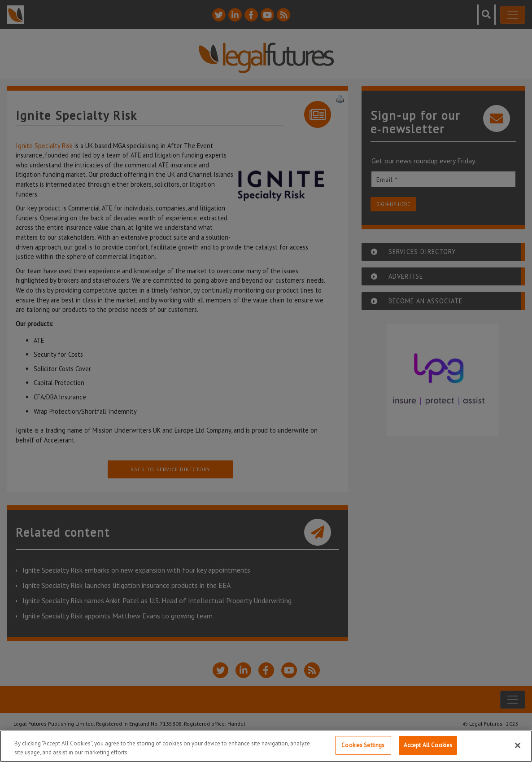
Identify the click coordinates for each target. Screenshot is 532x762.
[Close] (518, 746)
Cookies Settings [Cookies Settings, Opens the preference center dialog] (363, 746)
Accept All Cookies (428, 746)
